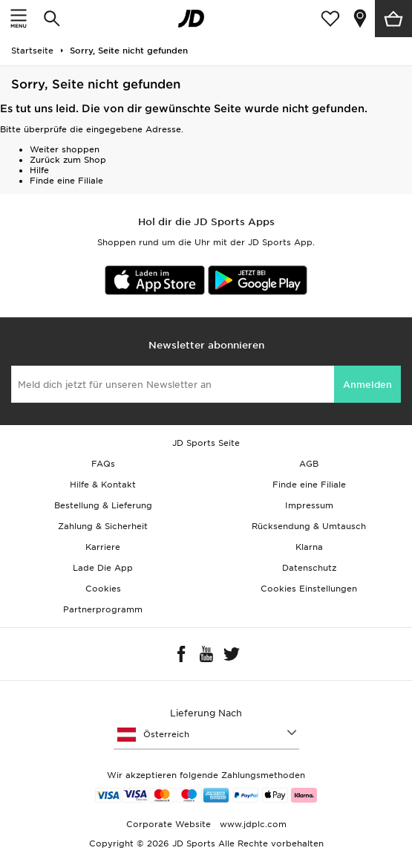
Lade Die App (103, 568)
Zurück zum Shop (68, 160)
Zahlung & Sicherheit (103, 526)
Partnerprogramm (103, 609)
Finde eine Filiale (66, 181)
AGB (309, 464)
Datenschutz (309, 568)
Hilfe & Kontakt (103, 485)
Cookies (103, 589)
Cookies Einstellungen (309, 589)
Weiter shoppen (65, 149)
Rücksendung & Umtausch (309, 526)
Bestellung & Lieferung (103, 505)
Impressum (309, 505)
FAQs (103, 464)
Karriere (103, 547)
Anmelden (367, 385)
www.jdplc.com (252, 824)
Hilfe (39, 170)
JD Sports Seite (206, 443)
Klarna (309, 547)
